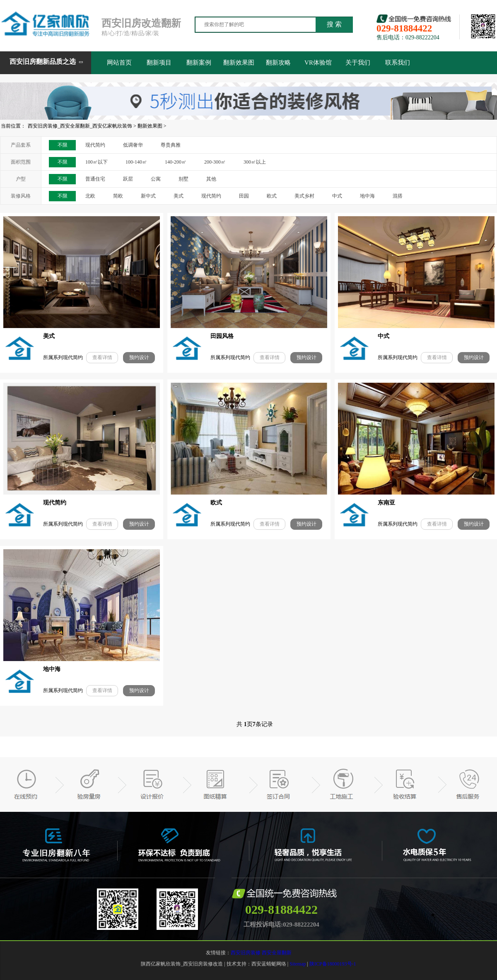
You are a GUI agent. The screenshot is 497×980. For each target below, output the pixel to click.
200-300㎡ (215, 162)
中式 (337, 196)
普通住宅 (95, 179)
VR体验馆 (318, 63)
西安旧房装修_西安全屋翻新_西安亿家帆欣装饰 (80, 126)
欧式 (272, 196)
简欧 (118, 196)
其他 (211, 179)
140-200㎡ (176, 162)
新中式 (148, 196)
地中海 (367, 196)
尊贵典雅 (171, 145)
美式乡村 (304, 196)
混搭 (398, 196)
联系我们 (398, 63)
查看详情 (102, 357)
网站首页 (119, 63)
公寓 (156, 179)
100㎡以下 (97, 162)
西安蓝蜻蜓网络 (269, 964)
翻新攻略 (278, 63)
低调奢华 (133, 145)
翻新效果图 (239, 63)
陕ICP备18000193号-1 (333, 964)
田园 (244, 196)
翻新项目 (159, 63)
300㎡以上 (255, 162)
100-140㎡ (136, 162)
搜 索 (334, 24)
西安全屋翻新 (277, 953)
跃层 (128, 179)
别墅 (183, 179)
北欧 (90, 196)
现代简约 (95, 145)
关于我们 (358, 63)
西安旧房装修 (246, 953)
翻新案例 (199, 63)
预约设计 (139, 357)
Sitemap (298, 964)
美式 (179, 196)
